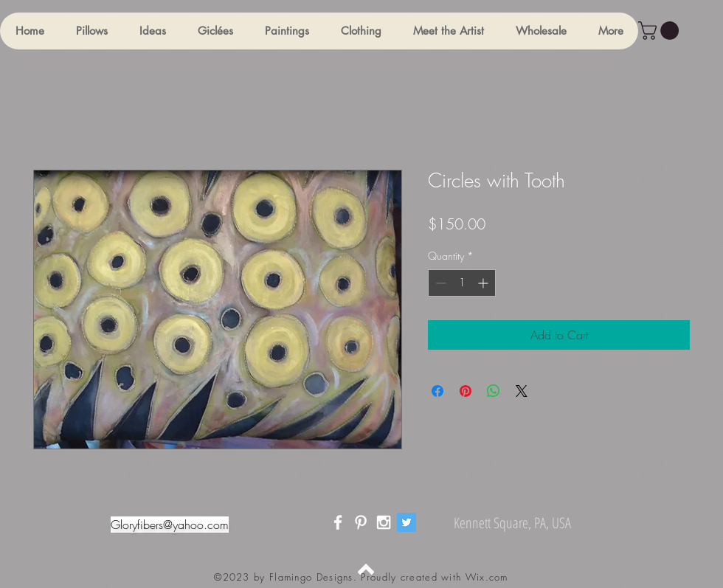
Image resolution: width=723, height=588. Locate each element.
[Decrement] (439, 283)
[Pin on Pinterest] (466, 391)
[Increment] (484, 283)
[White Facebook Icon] (338, 522)
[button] (91, 31)
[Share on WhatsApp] (494, 391)
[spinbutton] (462, 283)
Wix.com (487, 577)
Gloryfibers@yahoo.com (170, 525)
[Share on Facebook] (437, 391)
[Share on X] (522, 391)
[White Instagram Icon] (384, 522)
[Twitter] (407, 522)
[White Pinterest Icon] (361, 522)
